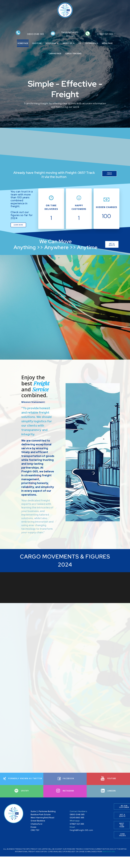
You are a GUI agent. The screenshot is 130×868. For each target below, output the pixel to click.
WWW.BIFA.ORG (109, 853)
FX (80, 43)
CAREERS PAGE (55, 54)
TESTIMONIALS (91, 43)
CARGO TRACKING (73, 54)
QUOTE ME (37, 43)
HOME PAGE (23, 43)
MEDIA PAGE (107, 43)
